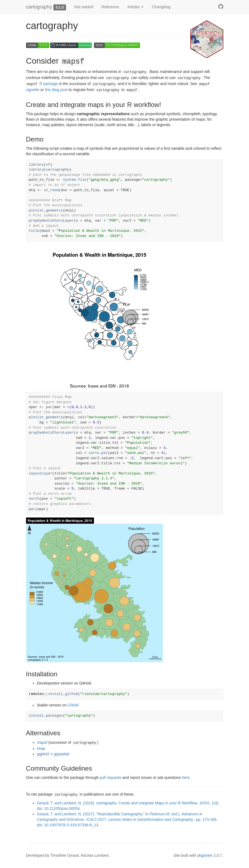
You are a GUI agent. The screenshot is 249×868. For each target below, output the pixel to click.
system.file (75, 180)
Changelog (161, 7)
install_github (63, 694)
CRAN (73, 705)
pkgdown (205, 855)
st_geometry (51, 210)
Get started (84, 7)
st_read (51, 190)
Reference (110, 7)
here (186, 777)
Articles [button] (136, 7)
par (49, 407)
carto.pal (98, 453)
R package (42, 84)
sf (48, 165)
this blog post (56, 90)
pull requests (111, 777)
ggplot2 (43, 754)
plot (33, 210)
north (34, 499)
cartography (39, 7)
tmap (41, 748)
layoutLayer (41, 473)
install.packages (46, 716)
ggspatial (61, 754)
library (36, 165)
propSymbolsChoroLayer (51, 221)
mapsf (42, 742)
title (34, 231)
